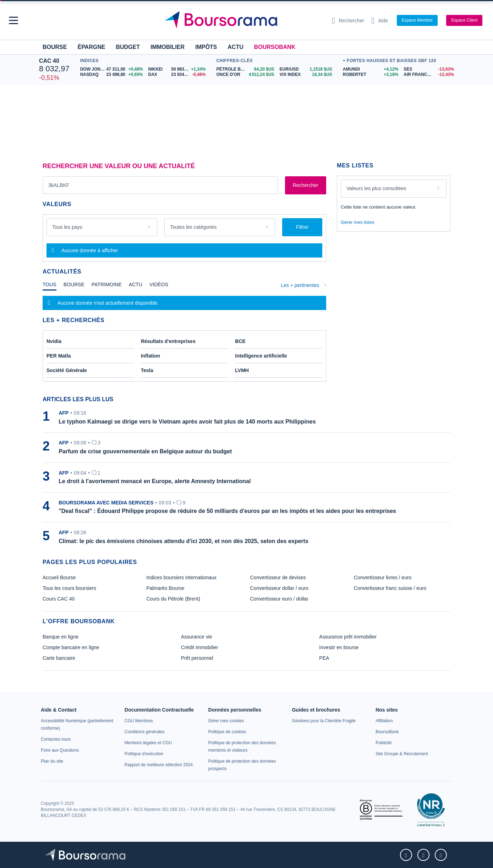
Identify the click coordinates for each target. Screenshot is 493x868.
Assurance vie (197, 637)
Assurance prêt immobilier (348, 637)
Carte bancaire (59, 658)
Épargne (91, 47)
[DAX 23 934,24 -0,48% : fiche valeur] (177, 75)
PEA (324, 658)
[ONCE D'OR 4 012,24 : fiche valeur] (245, 75)
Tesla (147, 370)
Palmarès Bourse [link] (165, 588)
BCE (240, 341)
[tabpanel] (184, 303)
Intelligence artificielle (261, 356)
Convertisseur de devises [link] (278, 577)
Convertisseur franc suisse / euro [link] (390, 588)
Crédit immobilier (200, 647)
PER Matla (59, 356)
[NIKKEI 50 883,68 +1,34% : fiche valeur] (177, 69)
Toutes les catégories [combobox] (193, 227)
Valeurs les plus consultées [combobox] (376, 188)
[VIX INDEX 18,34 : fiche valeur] (306, 75)
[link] (56, 739)
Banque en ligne (61, 637)
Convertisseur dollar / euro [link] (279, 588)
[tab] (50, 286)
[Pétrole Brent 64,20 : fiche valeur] (245, 69)
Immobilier (168, 47)
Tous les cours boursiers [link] (69, 588)
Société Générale (67, 370)
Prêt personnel (197, 658)
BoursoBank (275, 47)
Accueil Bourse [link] (59, 577)
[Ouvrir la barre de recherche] (348, 21)
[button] (13, 20)
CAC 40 (49, 61)
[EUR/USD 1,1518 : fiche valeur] (306, 69)
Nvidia (54, 341)
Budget (128, 47)
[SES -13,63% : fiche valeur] (429, 69)
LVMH (242, 370)
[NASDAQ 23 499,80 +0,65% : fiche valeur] (112, 75)
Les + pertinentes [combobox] (300, 285)
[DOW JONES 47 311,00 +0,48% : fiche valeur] (112, 69)
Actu (235, 47)
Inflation (150, 356)
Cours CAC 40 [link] (59, 599)
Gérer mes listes (358, 222)
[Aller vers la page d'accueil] (244, 21)
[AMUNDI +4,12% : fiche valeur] (371, 69)
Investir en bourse (339, 647)
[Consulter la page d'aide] (380, 21)
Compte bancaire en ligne (71, 647)
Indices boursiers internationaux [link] (181, 577)
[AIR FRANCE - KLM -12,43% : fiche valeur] (429, 75)
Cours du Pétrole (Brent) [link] (173, 599)
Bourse (55, 47)
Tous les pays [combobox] (67, 227)
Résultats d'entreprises (168, 341)
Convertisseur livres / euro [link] (383, 577)
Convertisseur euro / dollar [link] (279, 599)
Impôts (206, 47)
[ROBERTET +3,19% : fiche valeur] (371, 75)
